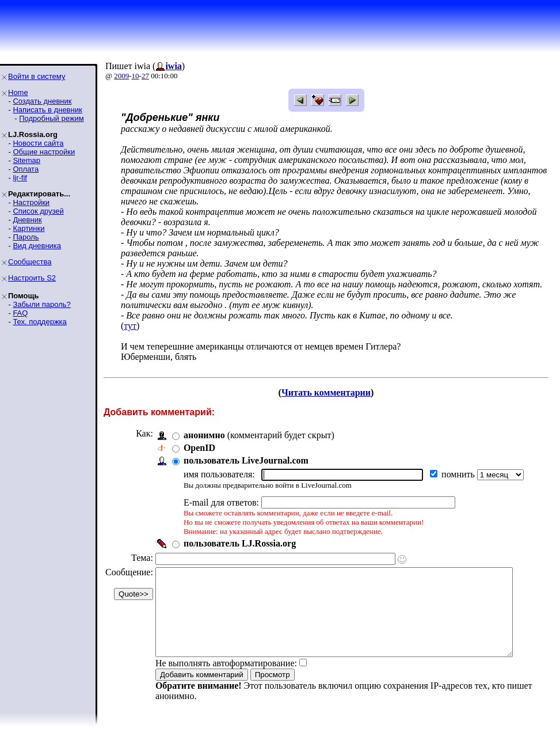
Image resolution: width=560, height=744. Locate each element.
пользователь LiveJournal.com (246, 460)
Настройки (31, 202)
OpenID (199, 448)
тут (130, 326)
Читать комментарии (331, 392)
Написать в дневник (47, 110)
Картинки (28, 228)
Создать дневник (42, 101)
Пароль (26, 237)
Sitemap (26, 160)
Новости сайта (38, 143)
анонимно (204, 435)
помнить (459, 474)
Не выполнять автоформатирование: (226, 680)
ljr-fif (20, 178)
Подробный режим (51, 118)
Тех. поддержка (39, 322)
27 (145, 76)
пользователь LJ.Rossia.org (240, 543)
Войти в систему (37, 76)
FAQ (20, 313)
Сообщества (30, 262)
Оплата (26, 169)
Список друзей (38, 211)
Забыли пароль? (41, 304)
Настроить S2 (32, 278)
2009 (121, 76)
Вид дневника (37, 246)
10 (136, 76)
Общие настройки (44, 152)
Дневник (27, 220)
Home (18, 92)
